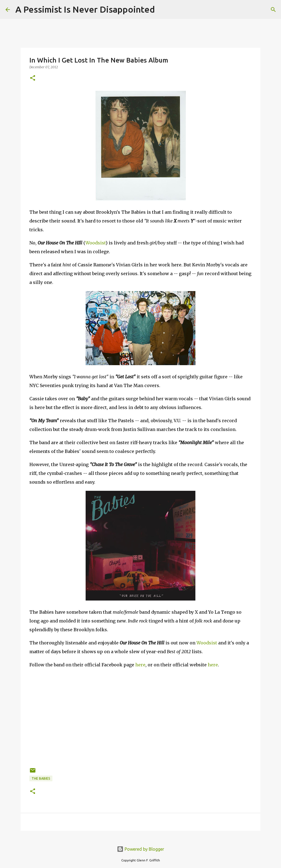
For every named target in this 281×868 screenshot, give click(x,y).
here (140, 665)
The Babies (41, 778)
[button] (33, 78)
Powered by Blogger (140, 849)
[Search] (162, 10)
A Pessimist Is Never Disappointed (85, 9)
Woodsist (95, 243)
